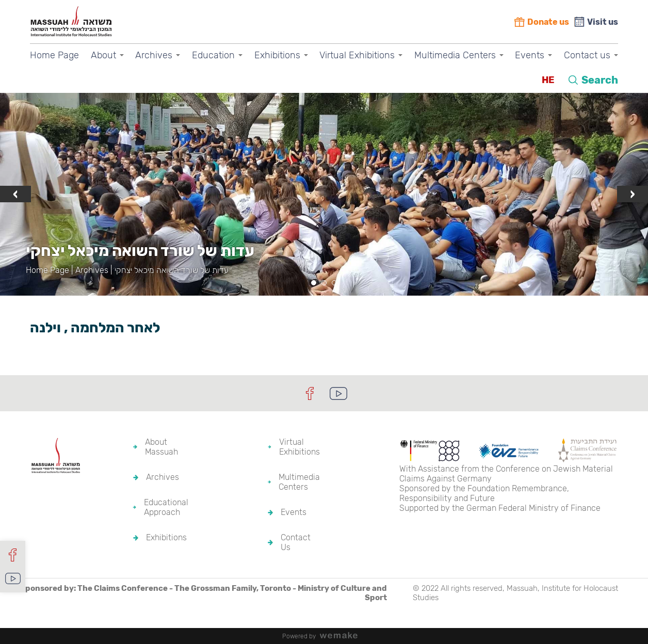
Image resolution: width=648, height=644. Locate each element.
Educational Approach (166, 507)
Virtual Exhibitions (357, 55)
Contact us (587, 55)
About (103, 55)
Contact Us (296, 542)
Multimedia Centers (455, 55)
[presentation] (15, 194)
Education (213, 55)
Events (530, 55)
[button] (314, 283)
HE (548, 80)
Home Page (54, 55)
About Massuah (161, 447)
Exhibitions (277, 55)
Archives (154, 55)
